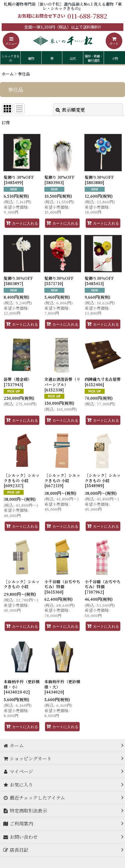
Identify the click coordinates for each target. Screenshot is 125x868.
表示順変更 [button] (70, 110)
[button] (11, 41)
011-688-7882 (87, 16)
